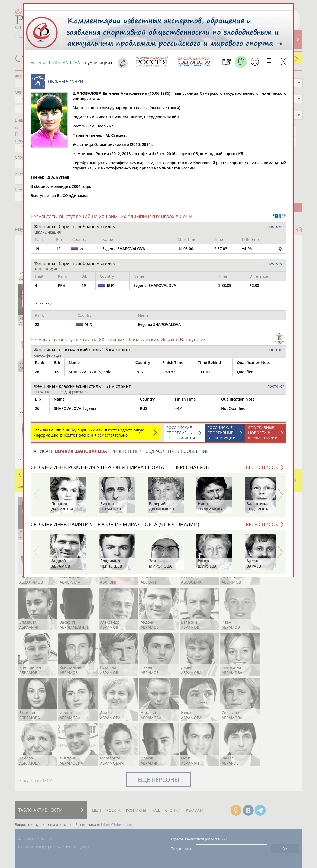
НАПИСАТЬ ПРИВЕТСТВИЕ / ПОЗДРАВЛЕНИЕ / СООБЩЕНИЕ (120, 451)
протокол (276, 226)
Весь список (262, 467)
